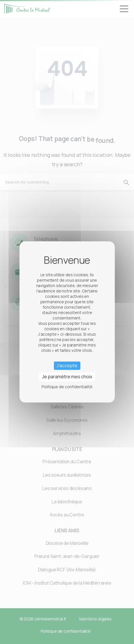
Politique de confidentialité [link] (67, 387)
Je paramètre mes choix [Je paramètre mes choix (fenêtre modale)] (67, 377)
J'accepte (67, 365)
